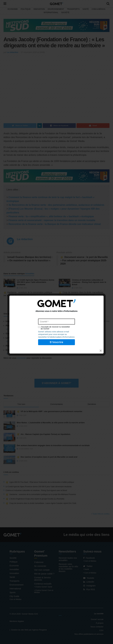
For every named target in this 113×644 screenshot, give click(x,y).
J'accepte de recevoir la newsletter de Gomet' (55, 328)
